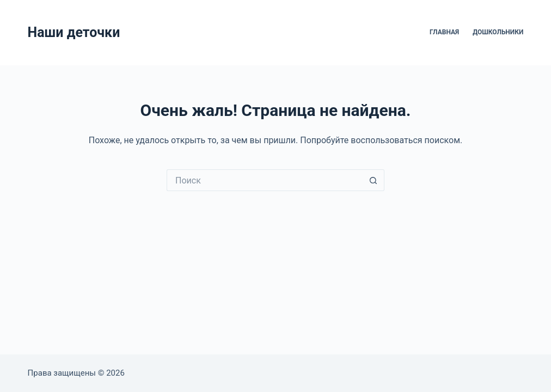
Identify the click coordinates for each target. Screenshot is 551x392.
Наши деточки (74, 32)
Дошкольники (498, 32)
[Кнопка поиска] (374, 180)
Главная (444, 32)
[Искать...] (265, 180)
